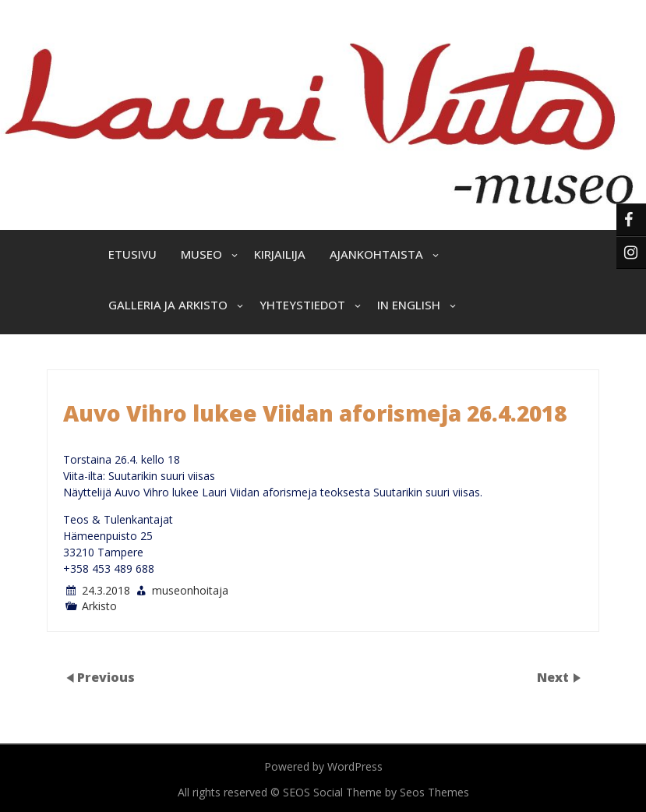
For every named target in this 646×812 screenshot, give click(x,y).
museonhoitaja (190, 590)
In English (409, 305)
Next (554, 676)
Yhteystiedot (302, 305)
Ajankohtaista (376, 254)
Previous (106, 676)
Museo (201, 254)
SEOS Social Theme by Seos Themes (376, 792)
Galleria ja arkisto (168, 305)
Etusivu (132, 254)
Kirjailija (280, 254)
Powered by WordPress (323, 766)
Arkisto (99, 606)
